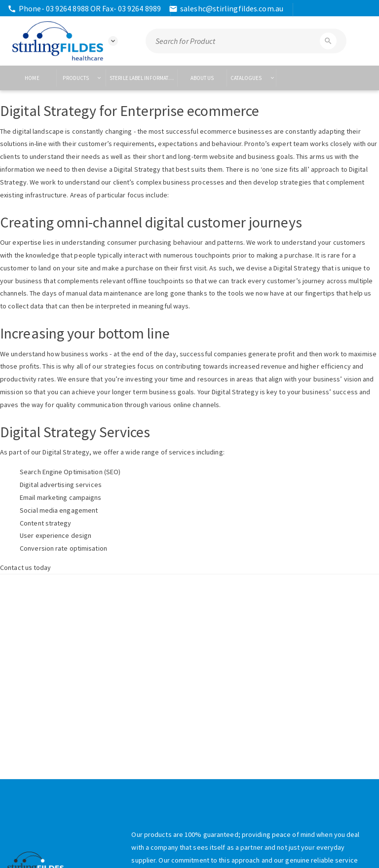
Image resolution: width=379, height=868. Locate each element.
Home (32, 78)
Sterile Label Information (144, 78)
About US (202, 78)
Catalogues (253, 78)
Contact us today (26, 567)
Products (82, 78)
